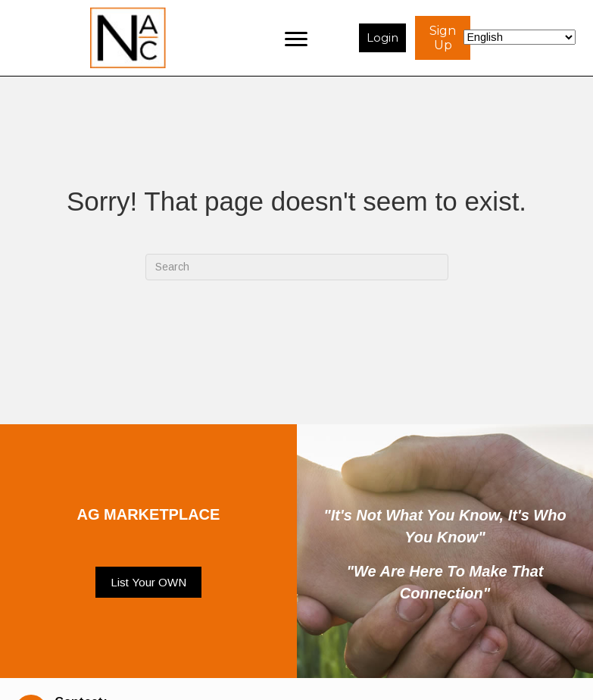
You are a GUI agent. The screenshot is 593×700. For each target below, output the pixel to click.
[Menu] (296, 38)
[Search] (297, 267)
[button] (148, 583)
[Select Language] (520, 37)
